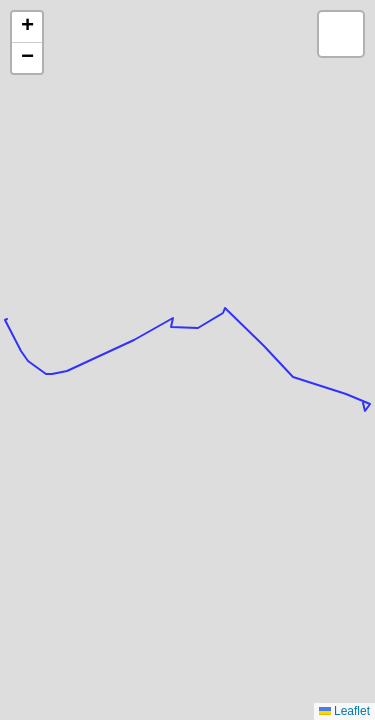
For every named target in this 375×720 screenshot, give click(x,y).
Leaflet (344, 711)
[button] (27, 27)
